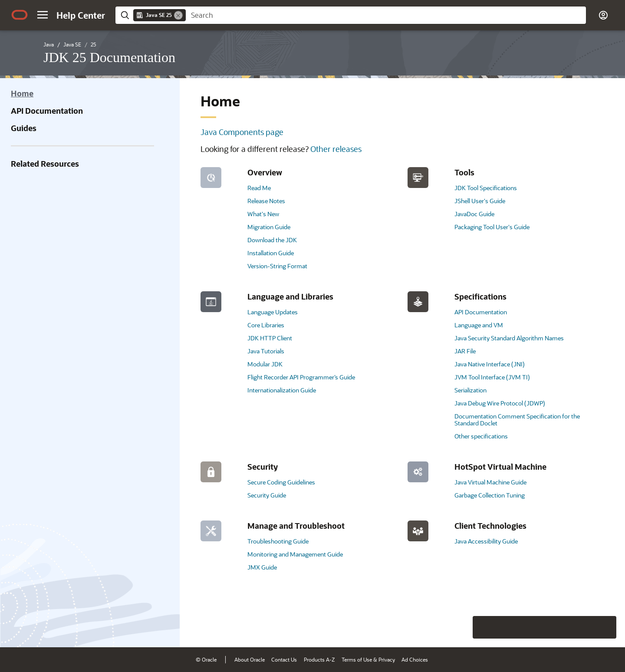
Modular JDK (265, 364)
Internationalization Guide (282, 390)
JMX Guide (262, 567)
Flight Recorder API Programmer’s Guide (301, 377)
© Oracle (206, 659)
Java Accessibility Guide (486, 541)
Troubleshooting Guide (278, 541)
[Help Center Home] (81, 15)
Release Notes (266, 201)
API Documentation (47, 111)
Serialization (470, 390)
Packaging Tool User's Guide (492, 227)
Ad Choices (415, 659)
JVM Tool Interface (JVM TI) (492, 377)
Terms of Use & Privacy (368, 659)
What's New (263, 214)
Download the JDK (272, 240)
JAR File (465, 351)
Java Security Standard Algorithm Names (509, 338)
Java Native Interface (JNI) (490, 364)
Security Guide (267, 495)
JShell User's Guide (480, 201)
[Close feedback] (484, 627)
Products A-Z (319, 659)
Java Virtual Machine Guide (490, 482)
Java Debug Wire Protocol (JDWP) (500, 403)
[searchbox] (386, 15)
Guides (24, 128)
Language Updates (273, 312)
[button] (43, 15)
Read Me (259, 188)
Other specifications (481, 436)
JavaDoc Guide (474, 214)
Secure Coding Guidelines (281, 482)
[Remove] (178, 15)
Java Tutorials (266, 351)
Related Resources (45, 164)
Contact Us (284, 659)
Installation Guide (271, 253)
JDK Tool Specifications (486, 188)
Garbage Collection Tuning (490, 495)
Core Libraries (266, 325)
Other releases (336, 149)
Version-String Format (277, 266)
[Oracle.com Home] (20, 15)
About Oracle (250, 659)
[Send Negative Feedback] (582, 627)
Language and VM (479, 325)
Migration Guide (269, 227)
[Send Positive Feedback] (605, 627)
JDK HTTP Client (270, 338)
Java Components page (242, 132)
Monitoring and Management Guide (295, 554)
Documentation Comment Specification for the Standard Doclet (517, 420)
